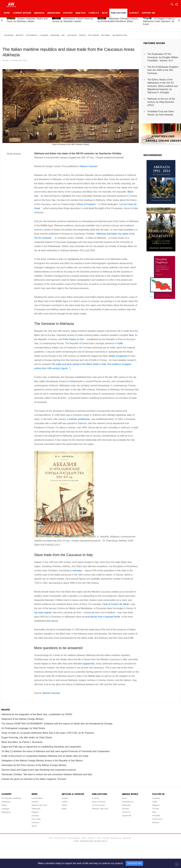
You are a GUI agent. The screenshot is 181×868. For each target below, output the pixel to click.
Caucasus (72, 35)
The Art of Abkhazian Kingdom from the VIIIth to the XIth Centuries (163, 70)
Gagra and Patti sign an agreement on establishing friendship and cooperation (41, 747)
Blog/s (64, 809)
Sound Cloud (157, 819)
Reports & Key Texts (39, 805)
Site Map (125, 809)
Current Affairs (22, 13)
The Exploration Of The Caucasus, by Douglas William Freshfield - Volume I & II (163, 57)
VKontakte (156, 816)
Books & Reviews (99, 802)
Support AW (148, 13)
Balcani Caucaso (89, 166)
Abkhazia (39, 13)
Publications (118, 13)
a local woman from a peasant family (102, 617)
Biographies (6, 812)
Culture (4, 805)
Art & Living (36, 819)
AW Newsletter (120, 35)
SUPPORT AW (134, 863)
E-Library (95, 798)
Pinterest (156, 823)
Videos (99, 838)
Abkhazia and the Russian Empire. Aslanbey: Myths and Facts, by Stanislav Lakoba (27, 19)
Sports (82, 35)
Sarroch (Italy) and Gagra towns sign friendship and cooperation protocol (39, 770)
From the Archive (98, 805)
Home (7, 13)
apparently (89, 664)
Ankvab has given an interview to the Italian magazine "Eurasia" (34, 779)
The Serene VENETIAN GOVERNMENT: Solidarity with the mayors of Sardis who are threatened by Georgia (57, 724)
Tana (132, 335)
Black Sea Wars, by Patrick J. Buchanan (22, 742)
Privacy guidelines (74, 838)
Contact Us (126, 812)
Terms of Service (60, 838)
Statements (32, 35)
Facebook (156, 798)
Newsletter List (128, 802)
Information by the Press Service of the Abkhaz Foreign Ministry (34, 765)
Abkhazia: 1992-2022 (100, 809)
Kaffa (121, 343)
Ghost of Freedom (87, 204)
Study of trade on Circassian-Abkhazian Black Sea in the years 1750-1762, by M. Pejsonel (48, 733)
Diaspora (55, 35)
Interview (9, 35)
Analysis (81, 13)
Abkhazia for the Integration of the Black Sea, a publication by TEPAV (37, 714)
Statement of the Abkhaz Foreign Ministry (23, 719)
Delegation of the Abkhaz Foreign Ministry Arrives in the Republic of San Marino (42, 761)
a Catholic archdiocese (79, 419)
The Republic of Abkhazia (11, 798)
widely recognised (118, 356)
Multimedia (94, 35)
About (124, 798)
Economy (44, 35)
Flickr (154, 812)
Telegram (156, 805)
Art (63, 35)
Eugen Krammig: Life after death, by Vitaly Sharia (27, 737)
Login (172, 4)
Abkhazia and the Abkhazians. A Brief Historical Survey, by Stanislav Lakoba (73, 19)
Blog (105, 13)
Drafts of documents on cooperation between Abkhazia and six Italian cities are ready (45, 756)
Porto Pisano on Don (74, 339)
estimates (78, 571)
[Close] (177, 864)
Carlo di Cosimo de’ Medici (117, 604)
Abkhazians (54, 13)
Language (5, 809)
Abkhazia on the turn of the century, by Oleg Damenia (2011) (161, 102)
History (68, 13)
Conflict (94, 13)
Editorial (106, 35)
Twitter (155, 802)
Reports (20, 35)
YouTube (156, 809)
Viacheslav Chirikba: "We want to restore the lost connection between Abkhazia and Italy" (47, 774)
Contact (134, 13)
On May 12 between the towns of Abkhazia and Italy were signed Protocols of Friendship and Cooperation (56, 751)
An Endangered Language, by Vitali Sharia (23, 728)
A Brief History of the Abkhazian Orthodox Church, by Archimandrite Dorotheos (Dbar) (118, 19)
